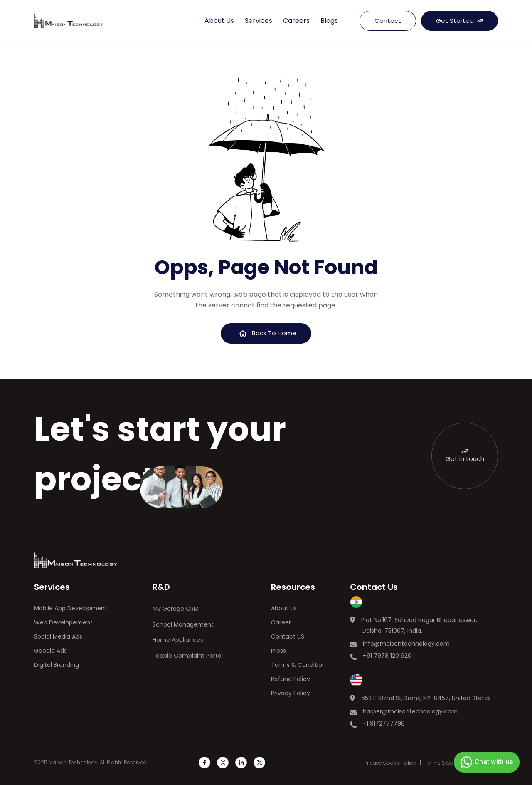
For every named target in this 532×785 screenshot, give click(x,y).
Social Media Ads (58, 636)
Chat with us (486, 762)
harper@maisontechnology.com (410, 711)
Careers (296, 21)
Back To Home (268, 333)
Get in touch (465, 456)
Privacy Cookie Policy (390, 763)
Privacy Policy (291, 693)
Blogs (329, 21)
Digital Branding (57, 665)
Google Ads (50, 651)
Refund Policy (291, 679)
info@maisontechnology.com (406, 644)
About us (219, 21)
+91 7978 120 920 (387, 656)
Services (259, 21)
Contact (388, 21)
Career (281, 622)
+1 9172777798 (384, 723)
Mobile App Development (71, 608)
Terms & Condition (298, 665)
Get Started (459, 21)
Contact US (288, 636)
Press (278, 651)
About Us (284, 608)
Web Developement (63, 622)
